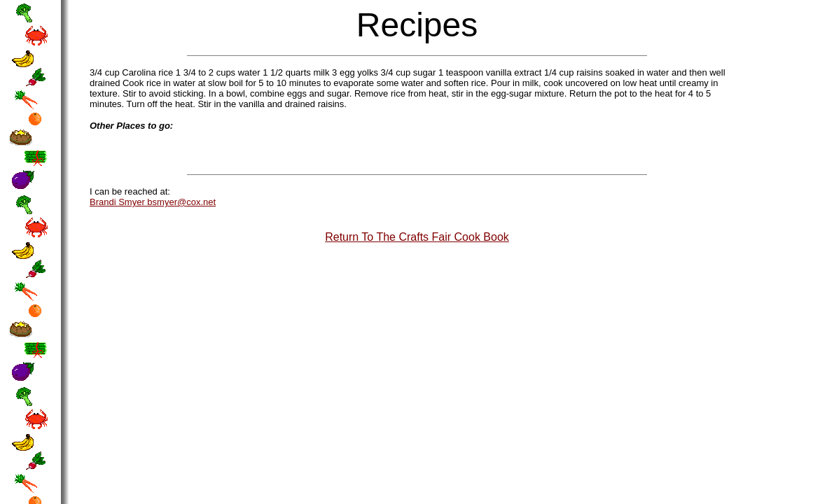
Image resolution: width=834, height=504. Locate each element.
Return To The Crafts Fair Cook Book (417, 237)
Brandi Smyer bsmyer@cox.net (153, 202)
